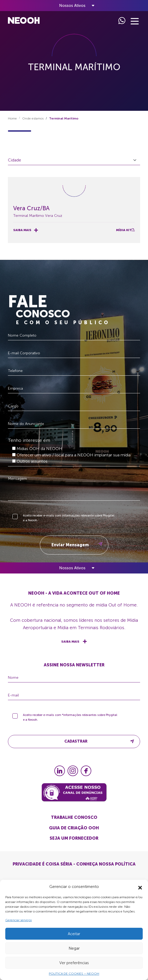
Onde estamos (33, 118)
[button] (140, 887)
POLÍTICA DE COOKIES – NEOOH (74, 974)
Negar (74, 948)
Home (12, 118)
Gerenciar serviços (18, 920)
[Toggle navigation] (74, 6)
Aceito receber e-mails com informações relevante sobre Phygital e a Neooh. (69, 521)
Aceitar (74, 934)
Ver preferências (74, 963)
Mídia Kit (125, 230)
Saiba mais (26, 230)
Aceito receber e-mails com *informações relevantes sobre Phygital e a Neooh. (70, 720)
